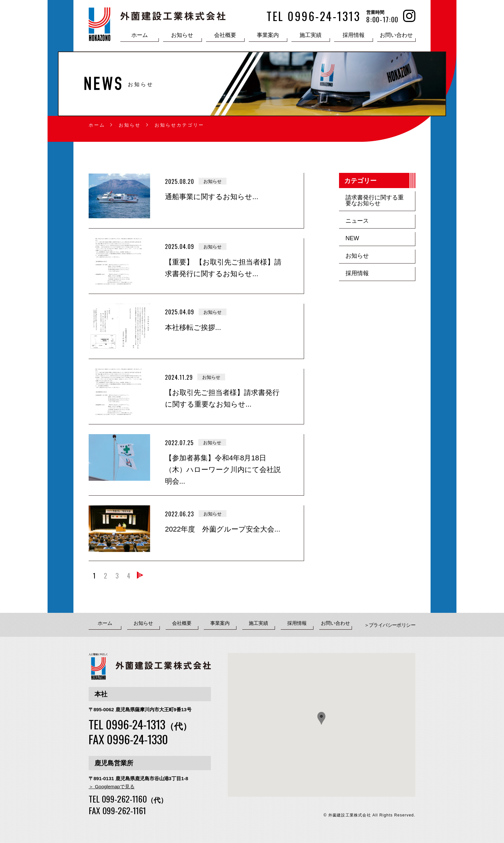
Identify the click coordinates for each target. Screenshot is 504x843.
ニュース (357, 221)
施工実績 (311, 35)
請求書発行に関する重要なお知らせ (375, 200)
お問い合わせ (396, 35)
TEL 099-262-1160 (128, 799)
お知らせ (182, 35)
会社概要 (225, 35)
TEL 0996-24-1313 (140, 724)
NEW (352, 238)
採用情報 (354, 35)
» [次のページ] (140, 578)
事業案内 (268, 35)
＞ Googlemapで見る (112, 787)
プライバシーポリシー (392, 625)
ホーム (140, 35)
